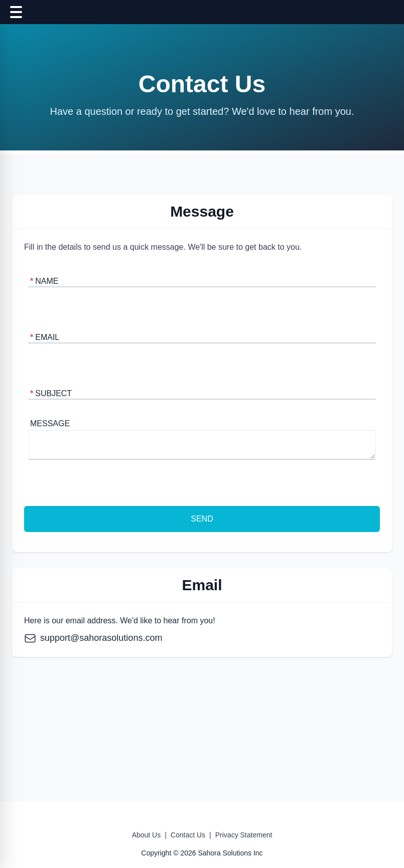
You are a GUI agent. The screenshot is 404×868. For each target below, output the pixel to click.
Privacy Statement (244, 835)
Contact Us (188, 835)
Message (50, 423)
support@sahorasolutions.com (93, 638)
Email (45, 337)
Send (202, 519)
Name (44, 281)
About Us (147, 835)
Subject (51, 393)
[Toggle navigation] (16, 12)
